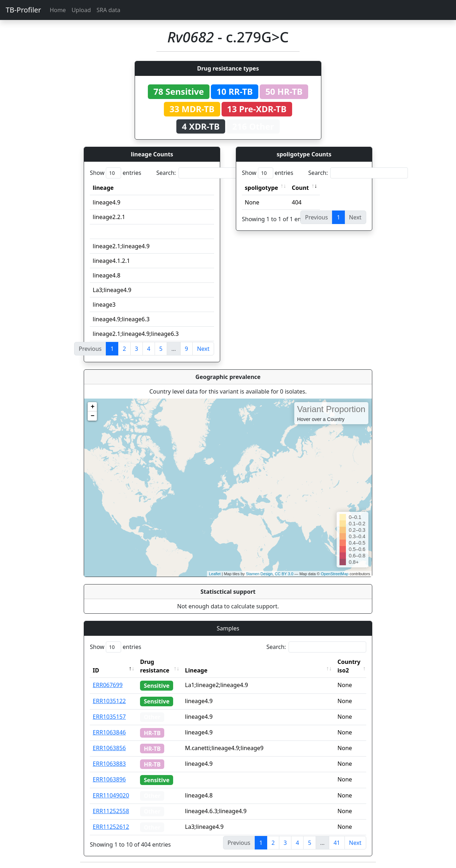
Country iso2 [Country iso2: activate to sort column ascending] (349, 666)
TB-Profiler (23, 10)
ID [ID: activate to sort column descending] (96, 670)
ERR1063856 (109, 748)
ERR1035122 (109, 701)
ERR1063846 (109, 732)
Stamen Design (259, 574)
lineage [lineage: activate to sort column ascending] (103, 188)
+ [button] (92, 407)
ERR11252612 (111, 827)
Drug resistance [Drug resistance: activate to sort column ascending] (155, 666)
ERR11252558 (111, 811)
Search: (206, 173)
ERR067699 (108, 685)
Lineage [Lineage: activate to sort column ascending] (196, 670)
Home (58, 10)
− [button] (92, 416)
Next (203, 349)
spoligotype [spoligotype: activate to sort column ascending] (261, 188)
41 (337, 843)
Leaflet (215, 574)
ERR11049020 (111, 795)
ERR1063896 (109, 779)
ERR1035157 (109, 717)
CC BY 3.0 (284, 574)
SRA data (108, 10)
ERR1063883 (109, 764)
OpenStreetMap (335, 574)
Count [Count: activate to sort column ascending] (300, 188)
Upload (81, 10)
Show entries (115, 173)
